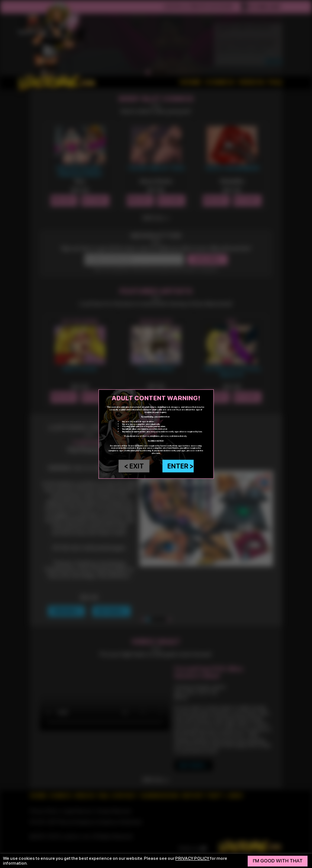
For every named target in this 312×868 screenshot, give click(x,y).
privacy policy (192, 858)
